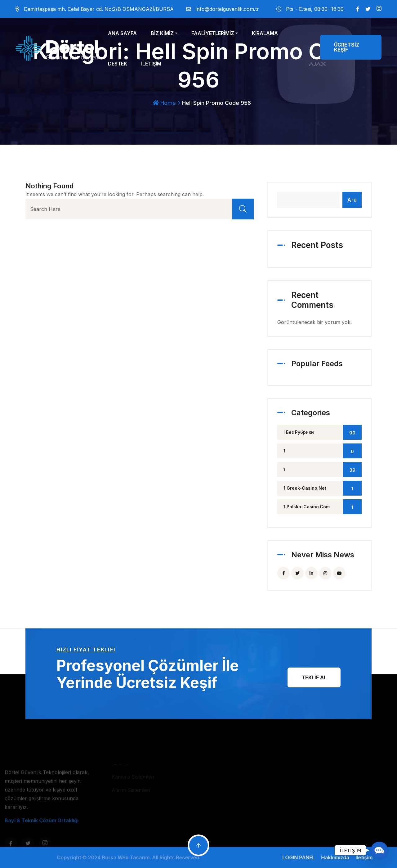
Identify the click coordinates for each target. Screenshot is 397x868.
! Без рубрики (323, 432)
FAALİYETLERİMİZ (213, 33)
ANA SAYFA (122, 33)
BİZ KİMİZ (162, 33)
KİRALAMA (265, 33)
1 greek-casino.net (323, 488)
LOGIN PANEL (302, 857)
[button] (379, 850)
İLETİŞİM (151, 64)
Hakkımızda (338, 857)
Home (164, 103)
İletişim (367, 857)
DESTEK (118, 64)
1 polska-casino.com (323, 507)
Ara (352, 200)
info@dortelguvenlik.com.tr (227, 9)
